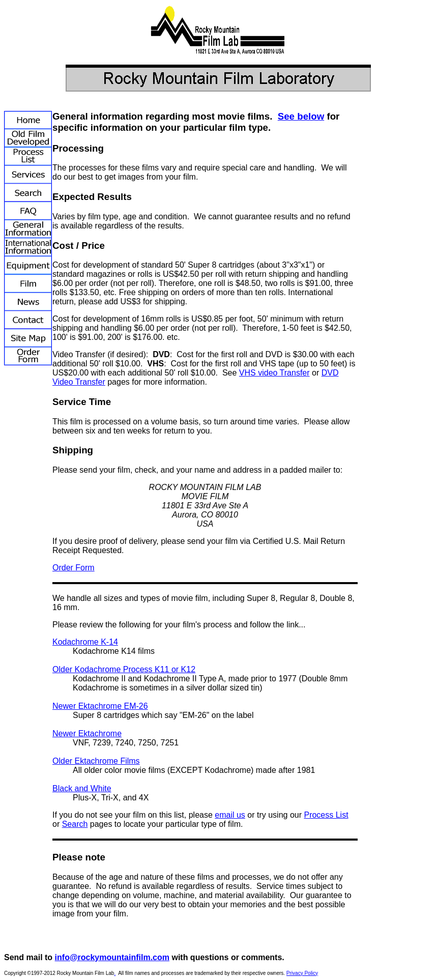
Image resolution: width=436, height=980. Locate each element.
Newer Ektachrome (87, 733)
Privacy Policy (302, 973)
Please (65, 625)
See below (301, 116)
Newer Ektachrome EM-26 (100, 706)
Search (75, 824)
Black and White (82, 788)
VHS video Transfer (274, 373)
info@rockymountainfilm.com (112, 957)
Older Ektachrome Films (96, 761)
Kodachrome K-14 (85, 642)
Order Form (74, 568)
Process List (326, 815)
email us (230, 815)
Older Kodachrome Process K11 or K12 (124, 669)
